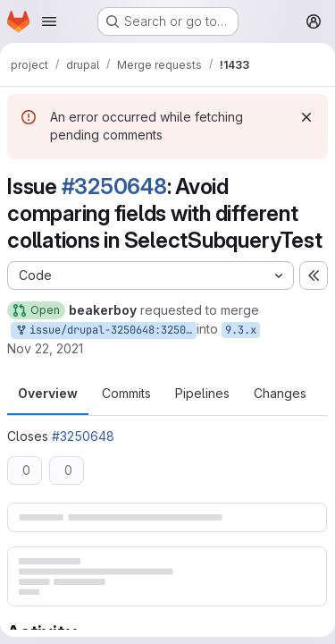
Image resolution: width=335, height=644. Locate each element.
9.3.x (241, 330)
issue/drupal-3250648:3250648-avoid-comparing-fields (105, 330)
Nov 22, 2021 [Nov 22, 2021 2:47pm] (45, 348)
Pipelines (202, 393)
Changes (280, 393)
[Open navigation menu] (49, 21)
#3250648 (114, 186)
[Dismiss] (306, 117)
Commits (126, 393)
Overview (48, 393)
